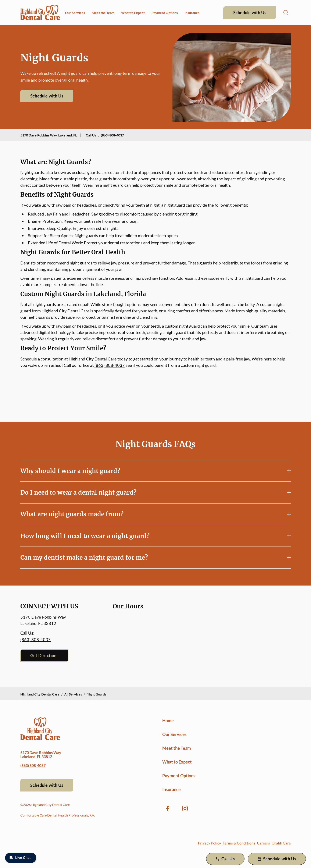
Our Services (75, 13)
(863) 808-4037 (112, 135)
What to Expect (133, 13)
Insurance (192, 13)
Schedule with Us (250, 13)
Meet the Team (103, 13)
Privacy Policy (209, 843)
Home (168, 721)
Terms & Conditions (239, 843)
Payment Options (165, 13)
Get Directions (44, 655)
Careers (263, 843)
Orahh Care (281, 843)
